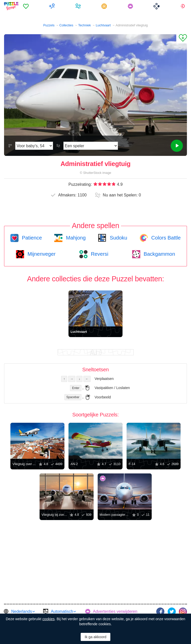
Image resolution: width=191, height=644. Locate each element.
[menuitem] (27, 6)
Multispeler (53, 6)
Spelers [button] (79, 6)
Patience (31, 238)
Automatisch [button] (62, 611)
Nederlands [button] (22, 611)
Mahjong (75, 238)
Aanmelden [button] (183, 6)
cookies (48, 619)
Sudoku (118, 238)
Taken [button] (105, 6)
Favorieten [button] (27, 6)
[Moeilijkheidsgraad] (34, 146)
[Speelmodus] (91, 146)
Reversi (99, 254)
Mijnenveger (41, 254)
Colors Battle (165, 238)
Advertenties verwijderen (115, 611)
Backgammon (159, 254)
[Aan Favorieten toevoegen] (182, 39)
